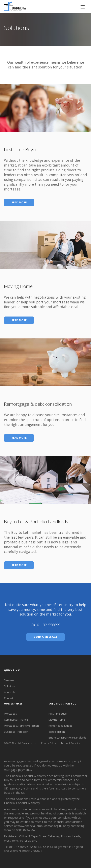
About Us (10, 692)
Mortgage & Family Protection (21, 726)
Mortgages (10, 714)
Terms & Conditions (72, 743)
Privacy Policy (49, 743)
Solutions (10, 686)
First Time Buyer (58, 714)
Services (9, 680)
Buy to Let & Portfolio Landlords (67, 738)
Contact (9, 698)
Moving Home (57, 720)
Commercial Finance (16, 720)
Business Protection (16, 732)
